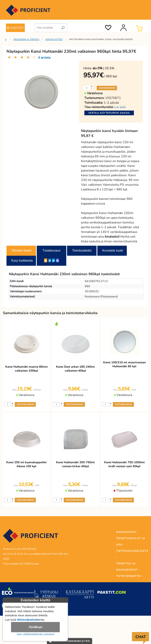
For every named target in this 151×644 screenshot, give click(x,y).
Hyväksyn (35, 627)
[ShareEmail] (46, 260)
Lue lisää (120, 107)
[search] (63, 26)
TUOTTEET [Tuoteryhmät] (15, 28)
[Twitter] (53, 260)
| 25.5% (104, 68)
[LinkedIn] (50, 260)
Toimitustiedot (82, 250)
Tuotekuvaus (51, 250)
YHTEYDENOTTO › (129, 576)
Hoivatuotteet (54, 39)
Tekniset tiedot (21, 250)
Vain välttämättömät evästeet (35, 634)
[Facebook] (58, 260)
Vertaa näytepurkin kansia (109, 113)
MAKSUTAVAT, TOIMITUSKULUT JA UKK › (131, 538)
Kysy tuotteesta (22, 261)
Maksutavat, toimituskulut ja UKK (70, 641)
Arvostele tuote (113, 250)
